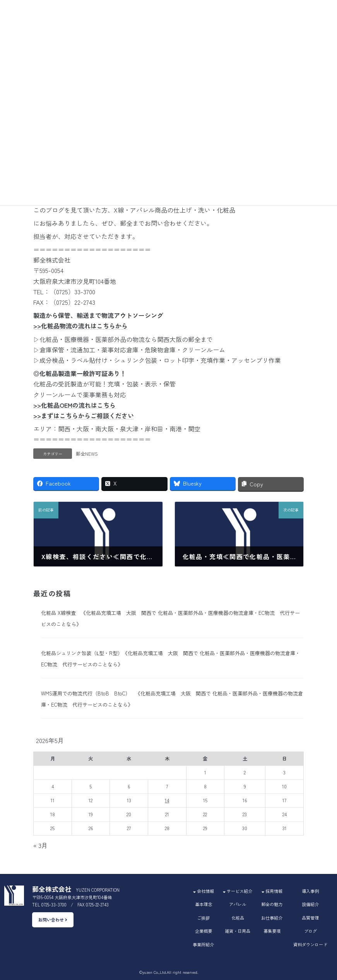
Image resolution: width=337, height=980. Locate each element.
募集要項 (272, 931)
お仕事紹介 (272, 918)
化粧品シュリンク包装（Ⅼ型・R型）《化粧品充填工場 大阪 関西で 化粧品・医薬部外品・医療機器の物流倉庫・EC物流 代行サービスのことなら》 (171, 659)
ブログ (310, 931)
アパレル (238, 904)
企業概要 (204, 931)
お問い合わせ (53, 920)
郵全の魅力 (272, 904)
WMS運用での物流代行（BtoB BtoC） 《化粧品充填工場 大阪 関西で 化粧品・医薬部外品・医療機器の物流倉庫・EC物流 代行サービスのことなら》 (172, 699)
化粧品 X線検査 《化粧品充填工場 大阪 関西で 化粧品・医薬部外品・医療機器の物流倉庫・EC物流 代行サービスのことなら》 (170, 618)
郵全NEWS (87, 454)
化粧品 (238, 918)
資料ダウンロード (310, 944)
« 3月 (40, 845)
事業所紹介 (203, 944)
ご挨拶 (203, 918)
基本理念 (204, 904)
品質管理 (310, 918)
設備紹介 (310, 904)
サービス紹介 (238, 891)
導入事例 (310, 891)
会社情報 (204, 891)
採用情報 (272, 891)
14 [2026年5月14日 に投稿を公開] (167, 800)
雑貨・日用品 (238, 931)
